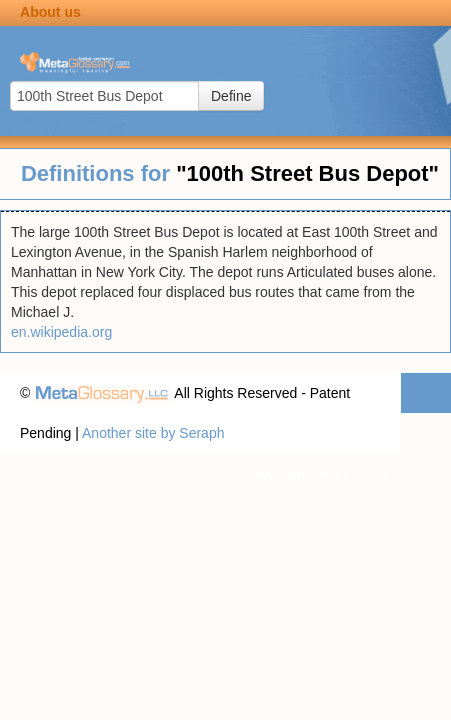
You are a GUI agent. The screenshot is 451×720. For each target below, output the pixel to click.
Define (231, 96)
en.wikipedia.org (61, 332)
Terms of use (391, 473)
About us (50, 12)
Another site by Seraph (153, 433)
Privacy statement (283, 473)
